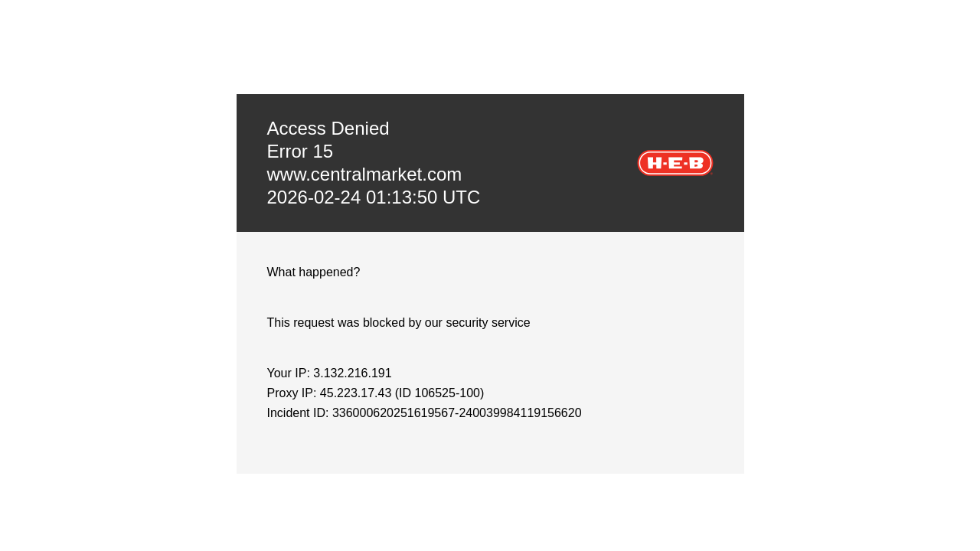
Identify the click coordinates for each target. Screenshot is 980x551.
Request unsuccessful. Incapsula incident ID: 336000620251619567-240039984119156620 (490, 275)
